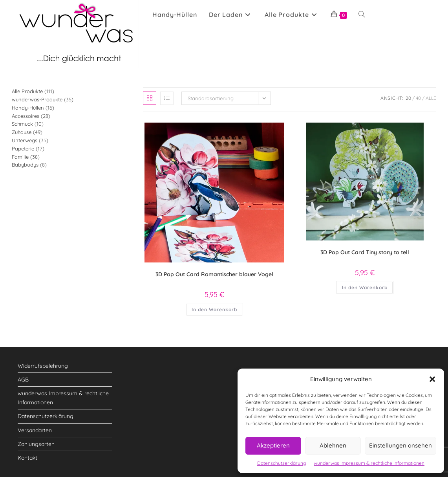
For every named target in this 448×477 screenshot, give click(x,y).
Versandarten (35, 430)
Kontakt (27, 458)
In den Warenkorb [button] (214, 309)
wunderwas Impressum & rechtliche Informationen (369, 463)
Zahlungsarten (36, 444)
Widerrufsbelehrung (43, 366)
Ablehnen (333, 445)
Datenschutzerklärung (282, 463)
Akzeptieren (273, 445)
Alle (431, 98)
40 (418, 98)
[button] (432, 379)
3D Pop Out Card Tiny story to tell (365, 252)
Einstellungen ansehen (400, 445)
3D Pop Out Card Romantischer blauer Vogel (214, 274)
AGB (23, 380)
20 (408, 98)
